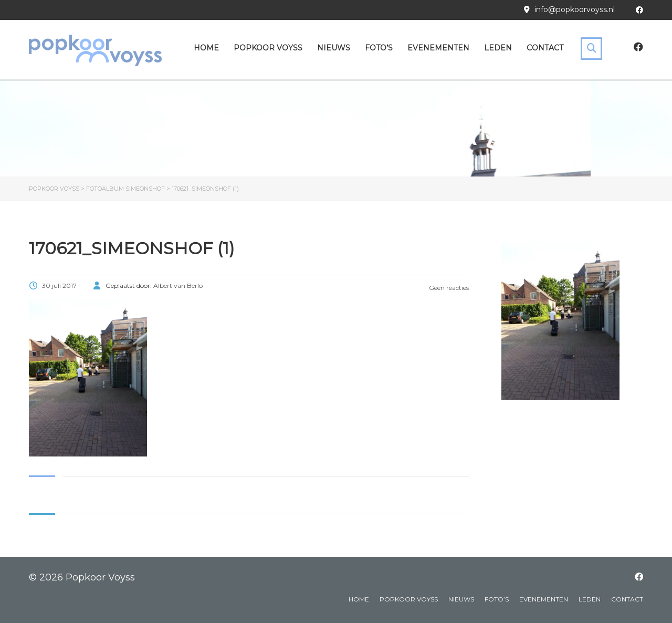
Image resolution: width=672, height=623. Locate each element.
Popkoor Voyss (268, 48)
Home (206, 48)
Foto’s (379, 48)
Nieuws (334, 48)
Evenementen (438, 48)
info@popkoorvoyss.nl (575, 9)
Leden (498, 48)
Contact (545, 48)
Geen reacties (448, 288)
